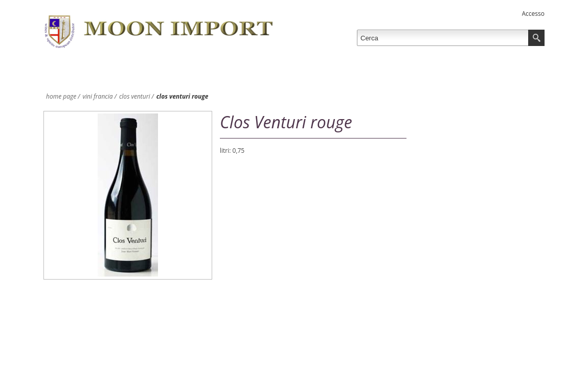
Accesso (533, 14)
